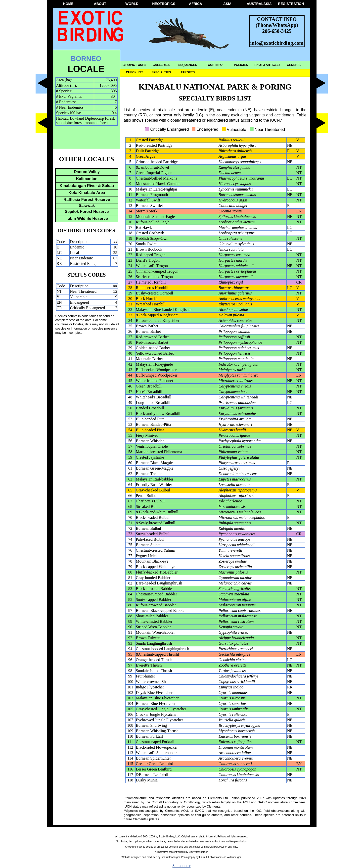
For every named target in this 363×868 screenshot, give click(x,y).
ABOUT (100, 4)
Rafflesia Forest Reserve (87, 200)
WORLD (132, 4)
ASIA (227, 4)
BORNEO (86, 59)
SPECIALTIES (161, 72)
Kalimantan (87, 179)
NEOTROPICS (164, 4)
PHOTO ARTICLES (267, 65)
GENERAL (294, 65)
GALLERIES (161, 65)
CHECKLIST (135, 72)
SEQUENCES (188, 65)
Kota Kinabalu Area (87, 193)
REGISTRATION (291, 4)
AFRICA (196, 4)
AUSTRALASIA (259, 4)
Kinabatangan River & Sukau (87, 186)
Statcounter (182, 866)
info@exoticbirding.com (277, 43)
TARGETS (188, 72)
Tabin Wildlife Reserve (87, 218)
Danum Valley (87, 172)
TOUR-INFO (214, 65)
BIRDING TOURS (135, 65)
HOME (68, 4)
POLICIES (241, 65)
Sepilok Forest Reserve (87, 212)
